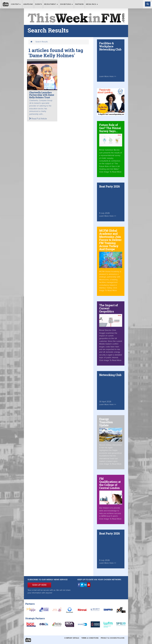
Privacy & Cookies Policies (113, 638)
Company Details (72, 638)
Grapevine (28, 4)
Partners (79, 4)
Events (38, 4)
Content (16, 4)
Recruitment (51, 4)
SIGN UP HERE (39, 585)
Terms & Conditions (90, 638)
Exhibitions (67, 4)
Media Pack (92, 4)
